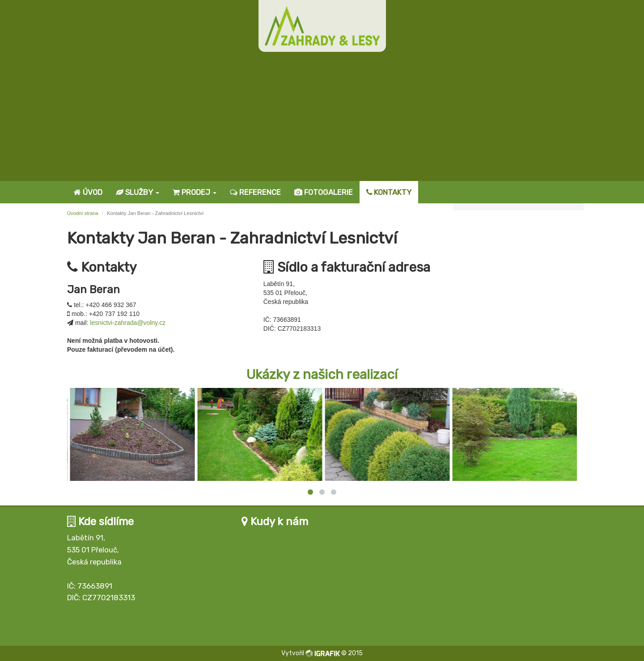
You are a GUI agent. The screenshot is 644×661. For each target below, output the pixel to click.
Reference (255, 192)
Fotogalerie (324, 192)
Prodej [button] (195, 192)
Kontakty (389, 192)
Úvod (88, 192)
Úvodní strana (83, 213)
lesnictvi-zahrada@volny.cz (128, 323)
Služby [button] (138, 192)
